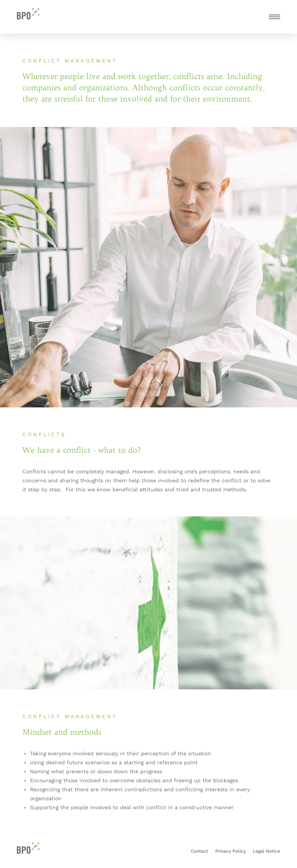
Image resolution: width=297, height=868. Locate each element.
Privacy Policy (230, 851)
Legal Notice (266, 851)
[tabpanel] (148, 267)
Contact (199, 851)
